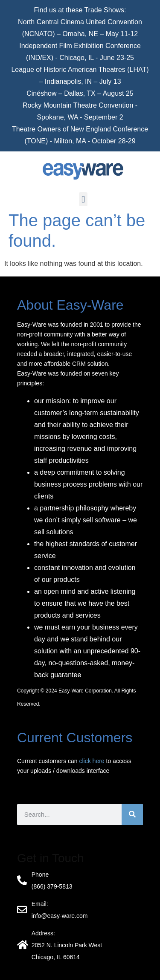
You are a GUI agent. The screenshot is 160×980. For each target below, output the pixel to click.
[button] (83, 199)
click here (92, 761)
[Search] (132, 815)
